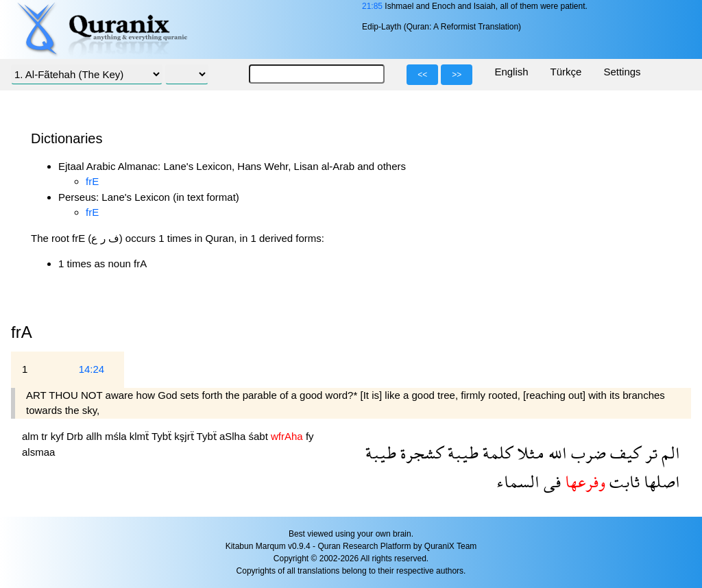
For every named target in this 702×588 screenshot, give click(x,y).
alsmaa (38, 452)
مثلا (529, 453)
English (511, 72)
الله (556, 453)
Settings (622, 72)
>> (457, 75)
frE (92, 181)
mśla (117, 436)
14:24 (92, 369)
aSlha (234, 436)
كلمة (496, 453)
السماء (518, 481)
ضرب (586, 453)
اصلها (660, 481)
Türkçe (566, 72)
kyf (59, 436)
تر (649, 453)
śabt (259, 436)
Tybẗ (163, 436)
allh (95, 436)
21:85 (372, 6)
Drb (76, 436)
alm (32, 436)
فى (550, 481)
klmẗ (141, 436)
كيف (624, 453)
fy (310, 436)
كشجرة (420, 453)
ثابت (622, 481)
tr (46, 436)
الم (669, 453)
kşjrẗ (185, 436)
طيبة (461, 453)
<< (422, 75)
